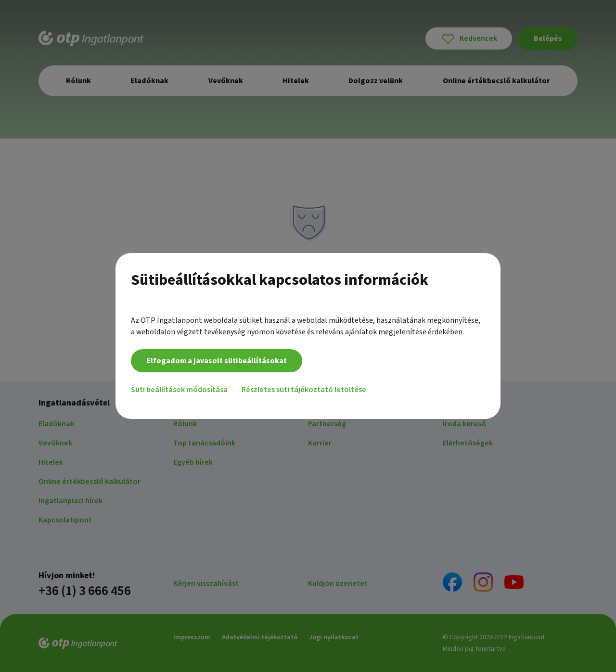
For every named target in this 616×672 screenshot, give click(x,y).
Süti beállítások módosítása (179, 392)
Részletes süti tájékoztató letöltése (305, 392)
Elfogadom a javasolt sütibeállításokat (217, 363)
